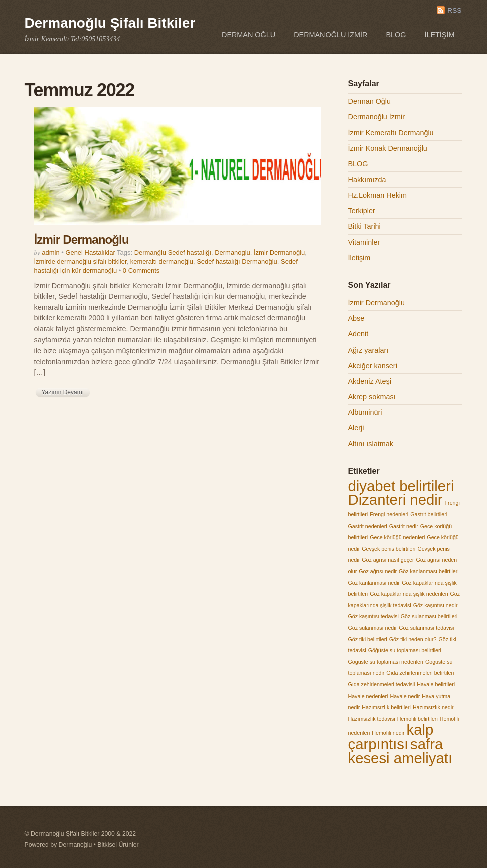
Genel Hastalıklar (90, 252)
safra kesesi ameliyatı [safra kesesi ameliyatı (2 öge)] (400, 751)
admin (50, 252)
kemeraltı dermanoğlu (162, 262)
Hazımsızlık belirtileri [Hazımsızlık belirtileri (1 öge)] (386, 707)
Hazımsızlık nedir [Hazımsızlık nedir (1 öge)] (433, 707)
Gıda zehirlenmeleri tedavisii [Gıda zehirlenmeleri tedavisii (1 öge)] (381, 684)
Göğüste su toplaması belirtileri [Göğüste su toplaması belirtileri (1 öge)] (405, 650)
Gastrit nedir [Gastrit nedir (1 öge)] (404, 526)
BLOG (396, 35)
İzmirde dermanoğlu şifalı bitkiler (80, 262)
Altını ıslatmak (370, 444)
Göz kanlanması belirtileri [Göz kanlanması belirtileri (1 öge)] (429, 571)
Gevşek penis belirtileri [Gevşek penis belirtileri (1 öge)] (388, 549)
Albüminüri (365, 412)
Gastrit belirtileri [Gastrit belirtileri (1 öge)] (429, 514)
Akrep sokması (371, 397)
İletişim (439, 35)
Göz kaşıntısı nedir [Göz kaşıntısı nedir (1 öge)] (436, 605)
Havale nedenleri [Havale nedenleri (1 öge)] (368, 696)
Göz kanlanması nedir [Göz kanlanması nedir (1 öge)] (374, 583)
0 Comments (141, 271)
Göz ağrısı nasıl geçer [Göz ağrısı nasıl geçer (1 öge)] (388, 560)
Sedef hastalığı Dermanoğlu (237, 262)
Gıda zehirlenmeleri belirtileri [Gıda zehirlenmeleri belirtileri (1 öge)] (420, 673)
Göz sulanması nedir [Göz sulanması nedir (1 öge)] (372, 628)
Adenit (358, 334)
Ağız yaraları (368, 350)
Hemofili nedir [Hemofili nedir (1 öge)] (388, 733)
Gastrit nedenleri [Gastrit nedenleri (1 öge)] (367, 526)
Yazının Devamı (63, 392)
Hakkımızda (367, 180)
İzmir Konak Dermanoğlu (387, 148)
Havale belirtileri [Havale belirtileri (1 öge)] (436, 684)
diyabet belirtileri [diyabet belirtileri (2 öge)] (401, 486)
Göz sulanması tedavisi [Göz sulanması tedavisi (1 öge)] (426, 628)
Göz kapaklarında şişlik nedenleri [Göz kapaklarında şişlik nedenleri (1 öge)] (409, 594)
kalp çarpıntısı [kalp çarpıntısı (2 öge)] (390, 737)
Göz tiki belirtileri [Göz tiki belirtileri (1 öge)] (367, 639)
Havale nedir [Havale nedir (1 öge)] (405, 696)
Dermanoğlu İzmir (331, 35)
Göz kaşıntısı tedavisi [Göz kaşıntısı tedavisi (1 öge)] (373, 616)
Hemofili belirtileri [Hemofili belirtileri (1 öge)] (418, 719)
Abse (356, 318)
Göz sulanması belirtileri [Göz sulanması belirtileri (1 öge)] (429, 616)
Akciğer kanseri (372, 366)
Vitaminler (364, 242)
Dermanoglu (232, 252)
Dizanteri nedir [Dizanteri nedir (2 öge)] (395, 500)
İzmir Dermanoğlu (82, 239)
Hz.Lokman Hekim (377, 195)
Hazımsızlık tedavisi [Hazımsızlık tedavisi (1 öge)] (371, 719)
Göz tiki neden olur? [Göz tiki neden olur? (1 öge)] (413, 639)
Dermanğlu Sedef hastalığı (173, 252)
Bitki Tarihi (364, 226)
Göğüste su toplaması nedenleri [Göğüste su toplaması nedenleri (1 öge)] (385, 662)
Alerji (356, 428)
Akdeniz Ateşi (369, 381)
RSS (454, 10)
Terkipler (361, 211)
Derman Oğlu (249, 35)
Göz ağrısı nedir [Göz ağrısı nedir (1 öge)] (378, 571)
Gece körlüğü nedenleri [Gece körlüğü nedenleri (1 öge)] (397, 537)
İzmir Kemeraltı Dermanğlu (390, 133)
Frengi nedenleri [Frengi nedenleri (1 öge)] (389, 514)
